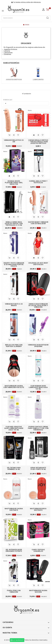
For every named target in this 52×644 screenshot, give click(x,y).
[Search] (48, 18)
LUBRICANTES (38, 80)
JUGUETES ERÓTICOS (14, 80)
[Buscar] (23, 18)
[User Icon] (43, 10)
